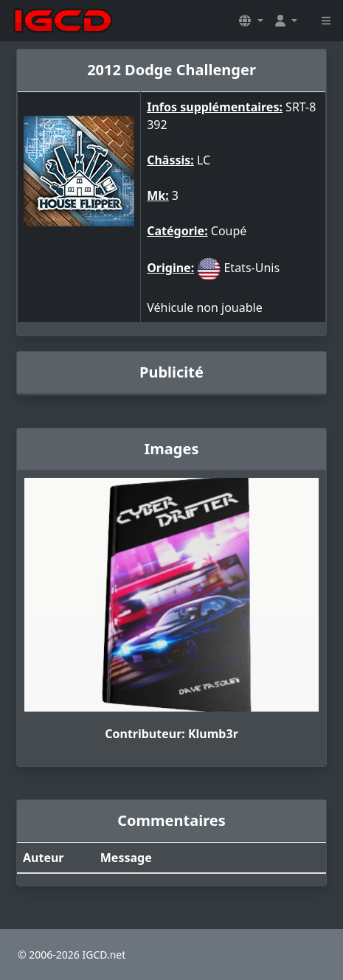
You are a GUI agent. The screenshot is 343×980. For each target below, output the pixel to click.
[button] (251, 21)
